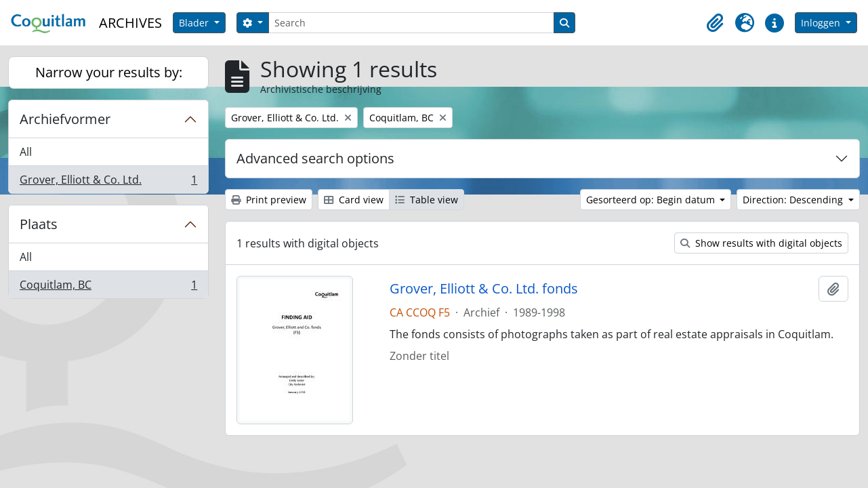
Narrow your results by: (109, 72)
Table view (427, 200)
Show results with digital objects (761, 243)
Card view (354, 200)
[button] (715, 23)
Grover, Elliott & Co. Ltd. (108, 182)
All (26, 152)
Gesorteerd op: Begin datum (652, 200)
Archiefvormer (65, 119)
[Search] (411, 23)
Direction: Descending (794, 200)
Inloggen (822, 23)
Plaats (39, 224)
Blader (195, 23)
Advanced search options (315, 158)
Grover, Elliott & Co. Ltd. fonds (484, 289)
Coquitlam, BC (108, 287)
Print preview (269, 200)
